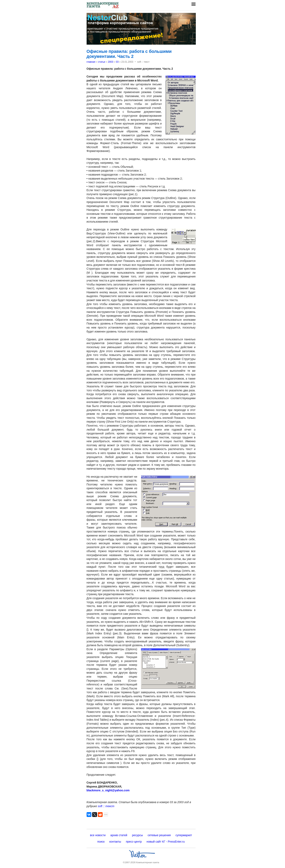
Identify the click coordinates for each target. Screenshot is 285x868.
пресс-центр (134, 842)
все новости (98, 835)
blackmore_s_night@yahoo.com (108, 790)
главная (91, 62)
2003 (110, 62)
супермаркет (184, 835)
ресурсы (137, 835)
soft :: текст (106, 806)
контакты (115, 842)
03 (117, 62)
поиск (101, 842)
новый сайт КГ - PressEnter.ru (166, 842)
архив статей (119, 835)
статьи (102, 62)
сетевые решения (159, 835)
